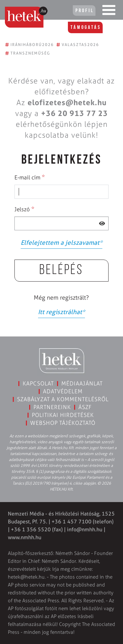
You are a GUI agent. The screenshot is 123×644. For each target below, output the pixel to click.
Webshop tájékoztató (63, 423)
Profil (85, 11)
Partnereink (52, 407)
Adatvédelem (63, 391)
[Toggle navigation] (109, 11)
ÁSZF (85, 407)
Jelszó (24, 209)
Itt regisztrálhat (61, 312)
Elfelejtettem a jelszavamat (61, 243)
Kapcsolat (38, 383)
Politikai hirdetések (63, 415)
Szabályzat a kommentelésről (63, 399)
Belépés (61, 271)
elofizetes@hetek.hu (67, 103)
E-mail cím (30, 177)
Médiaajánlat (82, 383)
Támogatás (86, 28)
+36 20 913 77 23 (74, 113)
